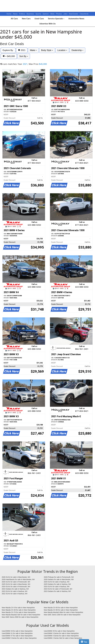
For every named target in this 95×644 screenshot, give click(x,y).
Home (9, 14)
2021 (22, 50)
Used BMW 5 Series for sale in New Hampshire (19, 638)
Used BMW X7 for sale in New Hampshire (17, 636)
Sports (38, 14)
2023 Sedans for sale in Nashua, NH (57, 591)
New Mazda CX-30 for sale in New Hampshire (19, 610)
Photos (59, 14)
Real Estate (74, 14)
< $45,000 (9, 56)
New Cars (26, 19)
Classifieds (84, 14)
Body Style (47, 50)
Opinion (46, 14)
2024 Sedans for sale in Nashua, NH (15, 589)
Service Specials (56, 19)
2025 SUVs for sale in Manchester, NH (16, 584)
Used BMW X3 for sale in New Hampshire (17, 631)
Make (33, 50)
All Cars (14, 19)
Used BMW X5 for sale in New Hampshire (59, 631)
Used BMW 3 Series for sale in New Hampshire (61, 633)
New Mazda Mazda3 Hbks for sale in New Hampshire (63, 612)
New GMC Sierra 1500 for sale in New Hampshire (62, 615)
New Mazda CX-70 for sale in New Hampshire (19, 612)
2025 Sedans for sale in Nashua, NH (57, 584)
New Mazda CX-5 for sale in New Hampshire (18, 608)
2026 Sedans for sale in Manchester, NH (59, 579)
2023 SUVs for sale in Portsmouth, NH (58, 589)
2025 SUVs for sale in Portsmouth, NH (16, 582)
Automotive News (76, 19)
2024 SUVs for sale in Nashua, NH (57, 587)
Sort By (24, 56)
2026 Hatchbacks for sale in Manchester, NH (18, 579)
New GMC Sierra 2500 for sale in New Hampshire (20, 617)
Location (62, 50)
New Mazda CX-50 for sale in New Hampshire (61, 608)
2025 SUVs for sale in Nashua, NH (57, 582)
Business (31, 14)
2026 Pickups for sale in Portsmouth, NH (59, 577)
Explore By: (8, 50)
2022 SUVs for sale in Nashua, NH (15, 594)
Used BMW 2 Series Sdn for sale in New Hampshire (63, 638)
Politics (22, 14)
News (15, 14)
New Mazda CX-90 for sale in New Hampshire (61, 610)
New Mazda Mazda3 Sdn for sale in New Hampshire (21, 615)
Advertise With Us (48, 24)
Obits (53, 14)
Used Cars (39, 19)
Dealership (77, 50)
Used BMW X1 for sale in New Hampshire (17, 633)
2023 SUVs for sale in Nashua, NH (15, 591)
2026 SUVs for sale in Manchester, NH (16, 577)
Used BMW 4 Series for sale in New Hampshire (61, 636)
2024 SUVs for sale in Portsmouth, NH (16, 587)
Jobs (66, 14)
